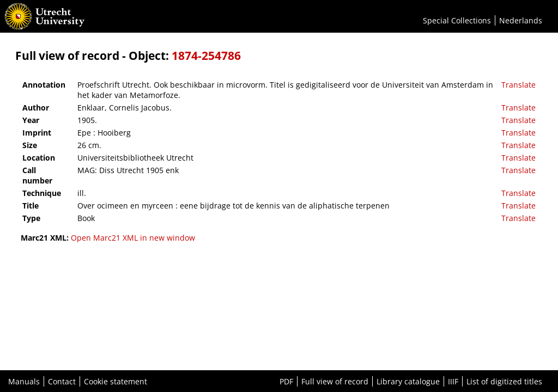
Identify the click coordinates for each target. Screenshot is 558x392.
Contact (62, 381)
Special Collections (457, 20)
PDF (286, 381)
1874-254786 (206, 56)
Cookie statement (116, 381)
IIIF (453, 381)
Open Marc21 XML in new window (133, 238)
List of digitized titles (504, 381)
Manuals (24, 381)
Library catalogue (408, 381)
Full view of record (335, 381)
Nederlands (521, 20)
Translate (518, 85)
